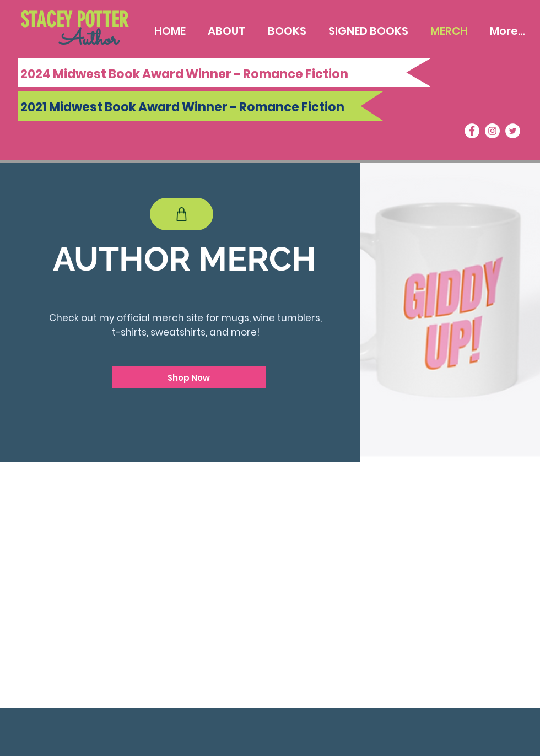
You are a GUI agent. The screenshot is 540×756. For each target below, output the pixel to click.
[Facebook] (472, 131)
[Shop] (182, 214)
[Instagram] (492, 131)
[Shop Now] (189, 377)
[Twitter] (513, 131)
